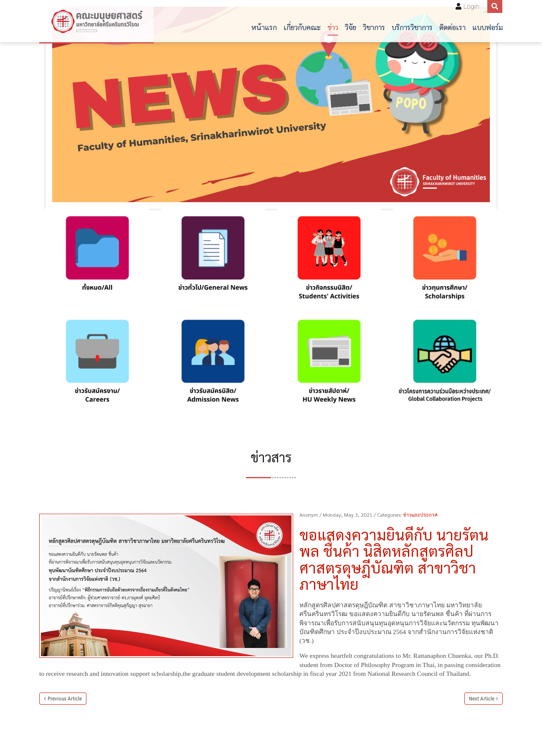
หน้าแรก (264, 27)
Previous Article (65, 699)
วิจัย (351, 27)
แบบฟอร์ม (488, 27)
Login (471, 6)
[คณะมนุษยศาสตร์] (96, 21)
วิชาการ (374, 27)
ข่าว (333, 27)
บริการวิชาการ (412, 27)
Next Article (482, 699)
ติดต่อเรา (452, 27)
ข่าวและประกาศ (420, 515)
